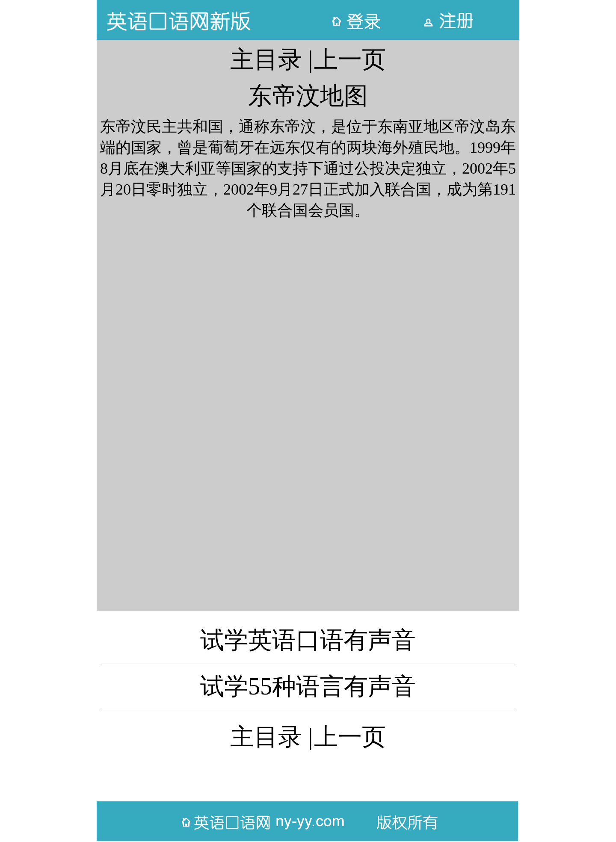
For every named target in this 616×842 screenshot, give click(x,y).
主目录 (266, 59)
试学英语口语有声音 (308, 640)
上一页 (350, 59)
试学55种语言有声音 (308, 686)
